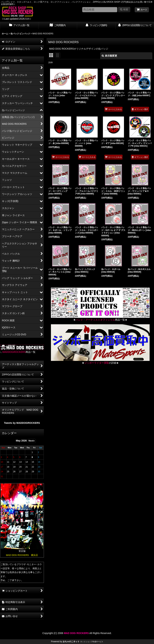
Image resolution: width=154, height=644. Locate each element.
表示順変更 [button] (109, 56)
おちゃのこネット (71, 642)
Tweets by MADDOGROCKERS (22, 423)
